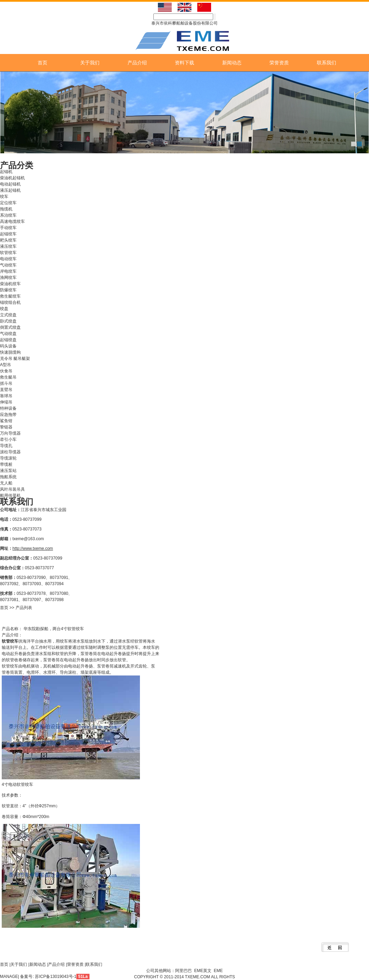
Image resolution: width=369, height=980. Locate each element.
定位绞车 (8, 203)
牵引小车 (8, 439)
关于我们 (90, 63)
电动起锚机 (10, 184)
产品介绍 (137, 63)
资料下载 (184, 63)
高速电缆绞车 (12, 221)
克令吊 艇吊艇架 (15, 359)
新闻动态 (232, 63)
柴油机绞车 (10, 284)
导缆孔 (6, 446)
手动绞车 (8, 228)
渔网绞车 (8, 278)
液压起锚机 (10, 190)
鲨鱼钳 (6, 421)
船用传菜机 (10, 496)
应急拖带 (8, 415)
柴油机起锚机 (12, 178)
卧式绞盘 (8, 321)
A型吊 (6, 365)
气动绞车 (8, 265)
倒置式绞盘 (10, 327)
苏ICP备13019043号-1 (56, 977)
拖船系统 (8, 477)
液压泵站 (8, 471)
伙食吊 (6, 371)
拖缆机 (6, 209)
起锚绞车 (8, 234)
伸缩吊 (6, 402)
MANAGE (9, 977)
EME (218, 971)
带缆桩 (6, 464)
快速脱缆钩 (10, 352)
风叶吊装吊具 (12, 489)
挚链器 (6, 427)
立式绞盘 (8, 315)
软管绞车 (8, 253)
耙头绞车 (8, 240)
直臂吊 (6, 390)
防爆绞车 (8, 290)
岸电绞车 (8, 271)
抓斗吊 (6, 383)
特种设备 (8, 408)
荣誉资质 (279, 63)
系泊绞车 (8, 215)
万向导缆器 (10, 433)
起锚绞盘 (8, 340)
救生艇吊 (8, 377)
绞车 (4, 197)
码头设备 (8, 346)
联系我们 (327, 63)
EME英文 (203, 971)
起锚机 (6, 172)
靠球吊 (6, 396)
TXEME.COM (198, 977)
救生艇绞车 (10, 296)
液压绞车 (8, 246)
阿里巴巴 (183, 971)
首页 (42, 63)
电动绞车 (8, 259)
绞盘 (4, 309)
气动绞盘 (8, 334)
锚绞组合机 (10, 302)
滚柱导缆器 (10, 452)
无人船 (6, 483)
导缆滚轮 (8, 458)
